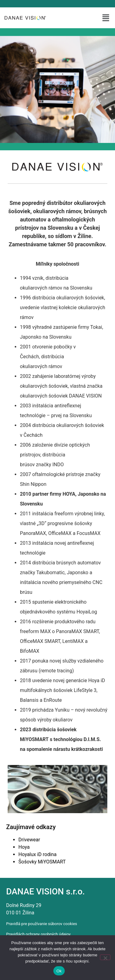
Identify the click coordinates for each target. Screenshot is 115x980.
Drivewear (29, 840)
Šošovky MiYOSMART (42, 862)
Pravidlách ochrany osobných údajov (38, 934)
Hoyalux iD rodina (37, 854)
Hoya (24, 847)
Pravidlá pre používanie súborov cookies (42, 924)
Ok (59, 971)
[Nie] (105, 957)
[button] (106, 18)
